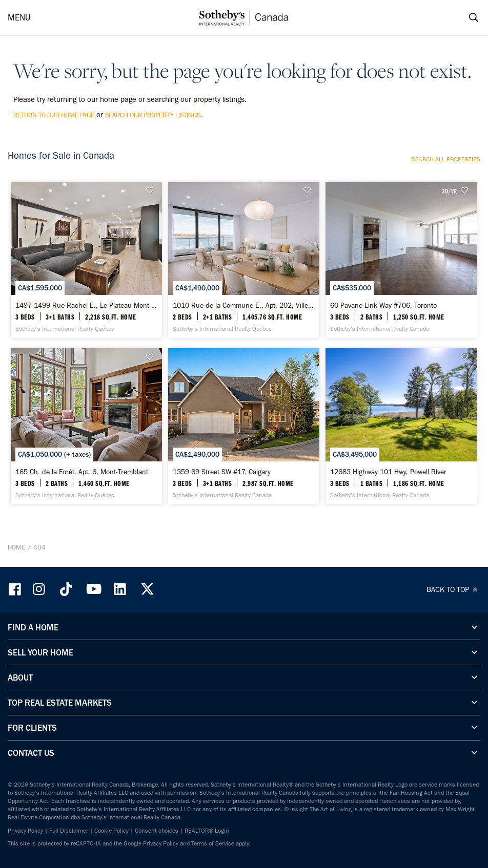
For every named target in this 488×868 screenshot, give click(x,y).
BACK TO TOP (453, 589)
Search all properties (446, 159)
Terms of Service (213, 843)
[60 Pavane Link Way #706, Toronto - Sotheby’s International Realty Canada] (401, 260)
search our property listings (153, 115)
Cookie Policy (111, 831)
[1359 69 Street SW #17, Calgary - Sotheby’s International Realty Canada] (244, 426)
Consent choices (157, 831)
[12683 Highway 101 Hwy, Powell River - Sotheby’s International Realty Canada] (401, 426)
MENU (19, 17)
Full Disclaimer (69, 831)
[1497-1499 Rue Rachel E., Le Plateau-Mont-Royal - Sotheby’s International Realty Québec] (86, 260)
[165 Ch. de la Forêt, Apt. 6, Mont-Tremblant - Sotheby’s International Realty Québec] (86, 426)
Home (16, 547)
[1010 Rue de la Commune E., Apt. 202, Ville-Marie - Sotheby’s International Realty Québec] (244, 260)
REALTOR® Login (207, 831)
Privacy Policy (25, 831)
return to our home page (54, 115)
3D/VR (449, 191)
